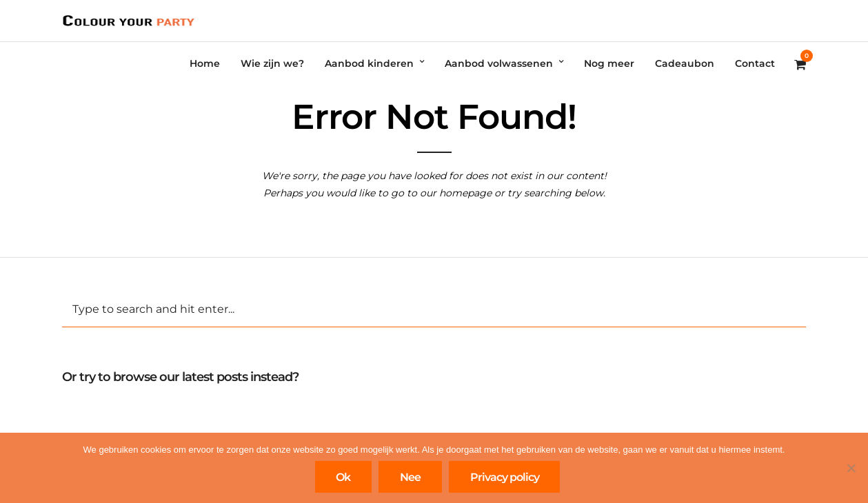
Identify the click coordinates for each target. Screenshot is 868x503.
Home (205, 63)
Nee (410, 477)
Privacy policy (505, 477)
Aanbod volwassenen (499, 63)
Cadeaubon (685, 63)
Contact (755, 63)
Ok (343, 477)
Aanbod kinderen (369, 63)
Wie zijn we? (272, 63)
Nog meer (609, 63)
